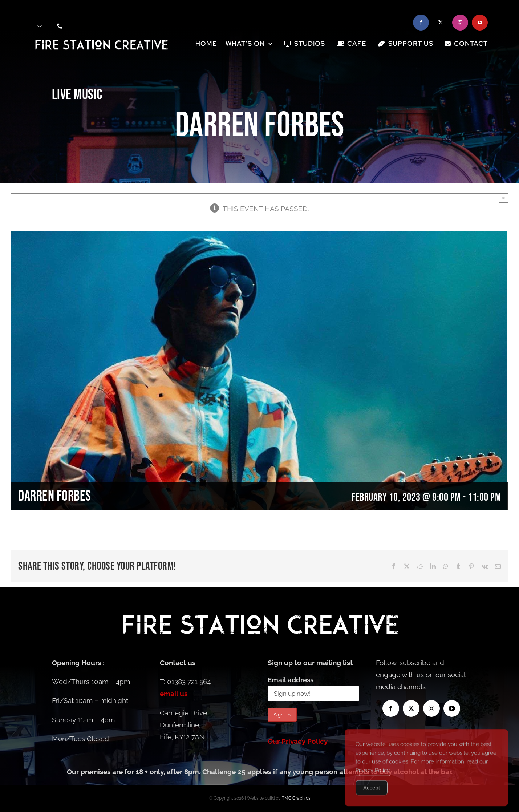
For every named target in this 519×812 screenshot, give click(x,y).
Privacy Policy (373, 779)
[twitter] (441, 23)
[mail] (40, 26)
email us (174, 694)
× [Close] (504, 198)
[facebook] (421, 23)
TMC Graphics (296, 798)
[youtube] (480, 23)
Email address (291, 680)
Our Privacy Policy (298, 741)
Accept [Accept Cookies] (372, 797)
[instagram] (460, 23)
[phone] (60, 26)
